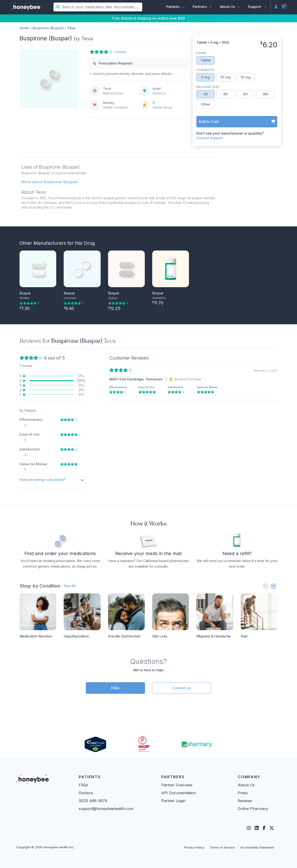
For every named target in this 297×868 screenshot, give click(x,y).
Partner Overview (177, 785)
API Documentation (179, 793)
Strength (205, 70)
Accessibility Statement (257, 847)
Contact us (182, 688)
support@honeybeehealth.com (106, 809)
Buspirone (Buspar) (48, 28)
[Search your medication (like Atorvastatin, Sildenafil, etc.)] (101, 7)
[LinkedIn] (257, 828)
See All (70, 586)
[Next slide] (274, 586)
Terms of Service (222, 847)
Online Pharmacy (253, 809)
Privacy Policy (194, 847)
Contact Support (210, 138)
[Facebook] (264, 828)
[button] (176, 7)
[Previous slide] (266, 586)
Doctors (86, 793)
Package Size (208, 87)
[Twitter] (272, 828)
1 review (120, 52)
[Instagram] (249, 828)
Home (24, 28)
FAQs (115, 688)
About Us (246, 785)
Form (201, 53)
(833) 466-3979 (93, 801)
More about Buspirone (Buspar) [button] (50, 182)
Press (243, 793)
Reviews (245, 801)
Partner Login (173, 801)
